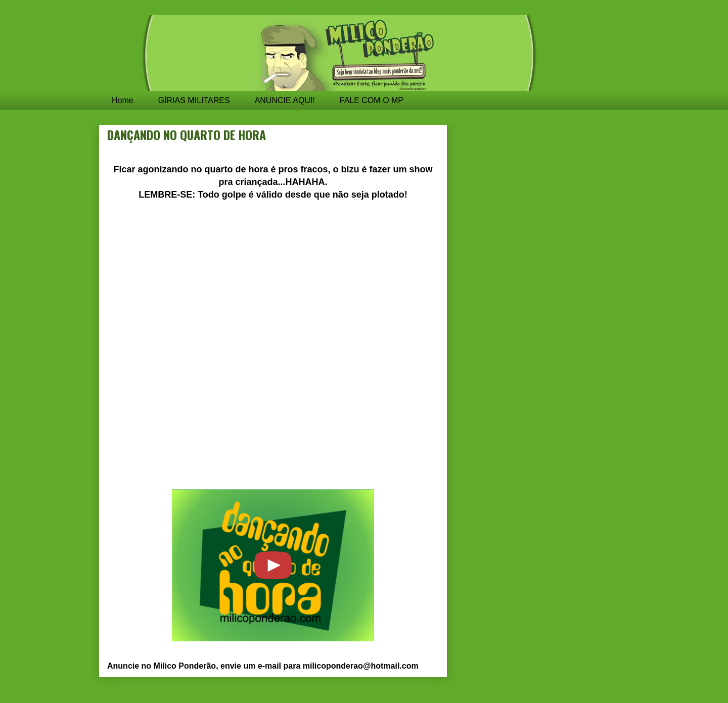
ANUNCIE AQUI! (285, 100)
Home (123, 100)
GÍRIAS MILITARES (194, 100)
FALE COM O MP (372, 100)
